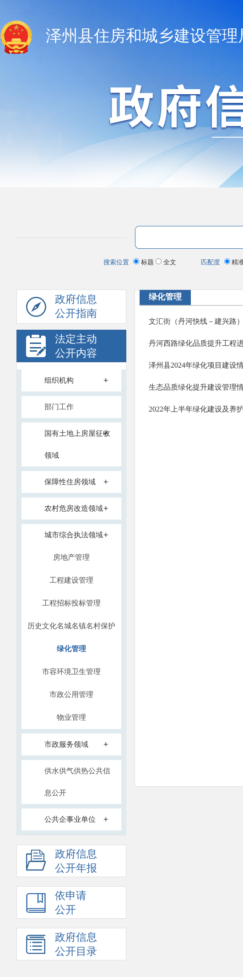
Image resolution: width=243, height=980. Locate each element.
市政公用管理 (71, 694)
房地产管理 (71, 557)
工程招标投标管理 (71, 603)
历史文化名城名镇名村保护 (71, 626)
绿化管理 (71, 649)
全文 (166, 262)
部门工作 (59, 407)
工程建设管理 (71, 580)
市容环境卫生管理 (71, 672)
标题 (144, 262)
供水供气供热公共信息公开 (77, 782)
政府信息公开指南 (62, 309)
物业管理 (71, 717)
